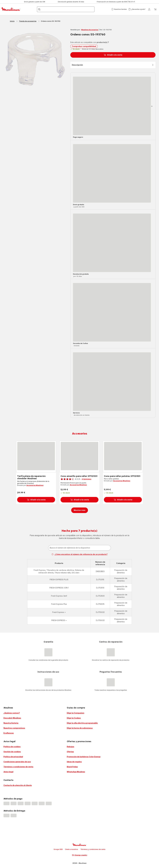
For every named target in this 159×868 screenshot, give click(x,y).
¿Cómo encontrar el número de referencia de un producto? (79, 554)
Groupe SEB (58, 849)
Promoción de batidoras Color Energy (84, 757)
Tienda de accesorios (28, 21)
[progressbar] (112, 106)
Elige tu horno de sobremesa (80, 728)
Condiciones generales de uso (17, 762)
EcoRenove (9, 733)
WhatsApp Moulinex (76, 772)
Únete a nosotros (72, 849)
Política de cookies (12, 747)
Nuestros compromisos (14, 728)
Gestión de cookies (12, 752)
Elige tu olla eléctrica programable (82, 723)
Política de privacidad (13, 757)
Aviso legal (8, 772)
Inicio (12, 21)
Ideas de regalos (74, 762)
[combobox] (79, 548)
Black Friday (72, 767)
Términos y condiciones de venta (18, 767)
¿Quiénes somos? (12, 713)
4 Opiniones (87, 479)
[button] (119, 9)
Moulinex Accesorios (90, 30)
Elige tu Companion (76, 713)
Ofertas (70, 752)
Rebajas (71, 747)
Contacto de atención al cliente (18, 785)
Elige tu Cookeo (74, 718)
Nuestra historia (11, 723)
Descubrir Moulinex (12, 718)
